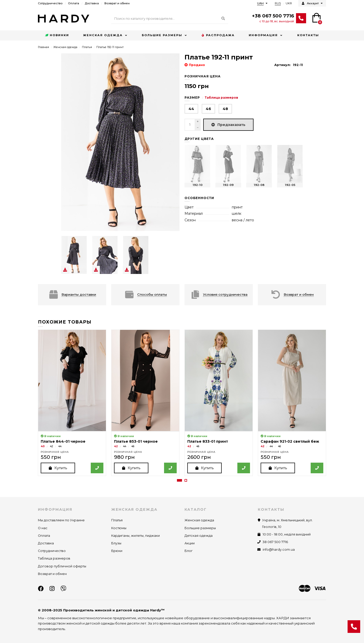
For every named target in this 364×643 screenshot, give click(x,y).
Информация (263, 35)
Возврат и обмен (117, 3)
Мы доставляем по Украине (61, 520)
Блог (189, 551)
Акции (190, 543)
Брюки (117, 551)
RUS (278, 3)
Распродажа (218, 35)
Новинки (57, 35)
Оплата (74, 3)
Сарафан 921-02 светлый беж (290, 441)
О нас (43, 528)
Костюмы (119, 528)
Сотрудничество (50, 3)
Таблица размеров (221, 98)
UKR (289, 3)
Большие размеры (162, 35)
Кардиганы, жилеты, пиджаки (135, 536)
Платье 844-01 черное (63, 441)
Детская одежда (199, 536)
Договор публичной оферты (62, 566)
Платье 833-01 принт (208, 441)
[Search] (170, 19)
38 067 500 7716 (275, 542)
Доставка (92, 3)
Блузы (116, 543)
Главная (43, 47)
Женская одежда (103, 35)
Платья (87, 47)
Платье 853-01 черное (136, 441)
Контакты (308, 35)
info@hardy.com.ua (279, 550)
